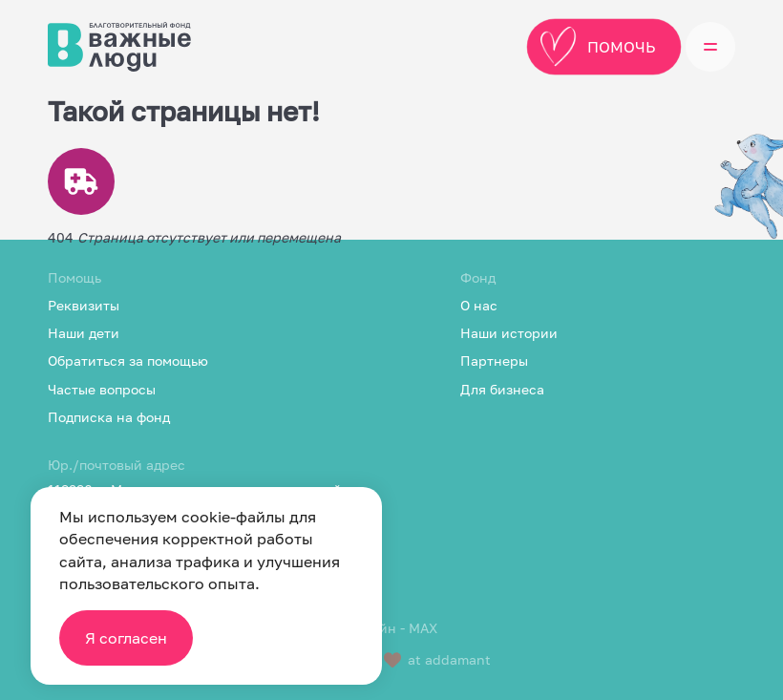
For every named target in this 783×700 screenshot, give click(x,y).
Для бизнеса (502, 389)
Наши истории (509, 333)
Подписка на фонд (109, 417)
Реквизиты (84, 305)
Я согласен (126, 638)
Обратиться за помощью (128, 361)
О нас (479, 305)
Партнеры (494, 361)
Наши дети (84, 333)
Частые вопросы (102, 389)
